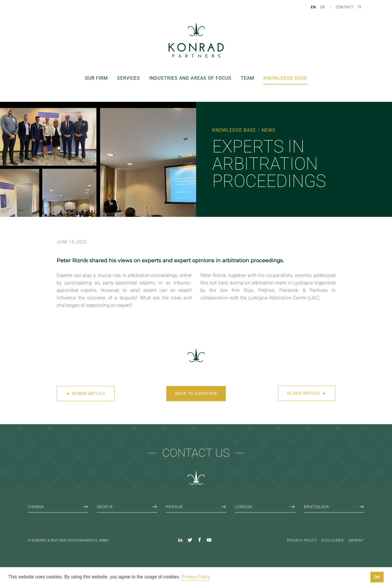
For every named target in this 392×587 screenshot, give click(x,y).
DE (323, 7)
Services (129, 78)
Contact (345, 7)
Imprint (356, 540)
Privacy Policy (302, 540)
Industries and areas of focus (190, 78)
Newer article (86, 393)
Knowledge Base (285, 78)
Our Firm (96, 78)
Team (247, 78)
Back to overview (196, 393)
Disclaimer (333, 540)
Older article (307, 393)
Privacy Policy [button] (196, 577)
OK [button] (377, 577)
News (269, 130)
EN (313, 7)
